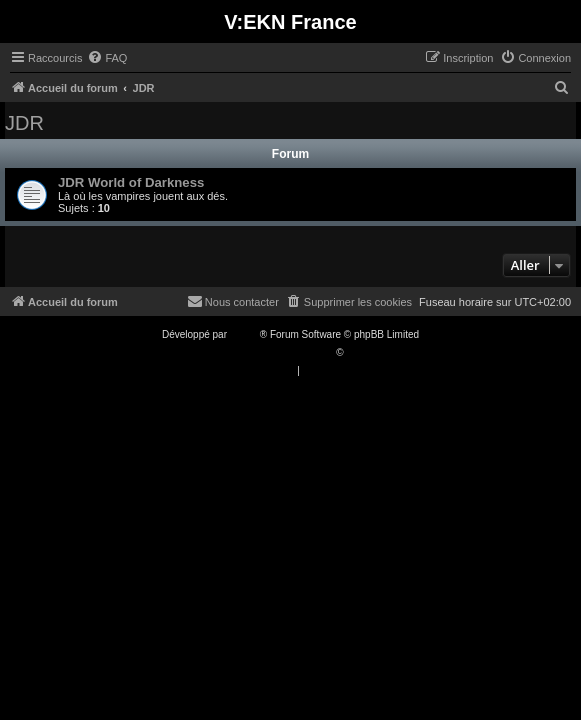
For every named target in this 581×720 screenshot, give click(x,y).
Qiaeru (361, 352)
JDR (24, 123)
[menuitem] (107, 58)
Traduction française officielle (269, 352)
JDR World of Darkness (131, 182)
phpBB (245, 334)
